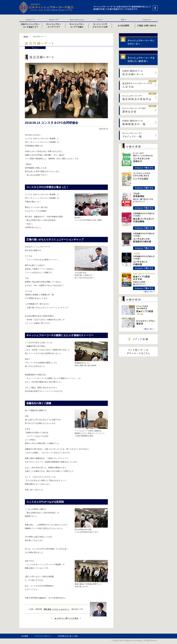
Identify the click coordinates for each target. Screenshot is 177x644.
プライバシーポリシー (43, 636)
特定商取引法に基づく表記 (68, 636)
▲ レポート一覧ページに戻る (66, 618)
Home (26, 37)
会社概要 (25, 636)
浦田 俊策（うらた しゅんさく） (57, 609)
